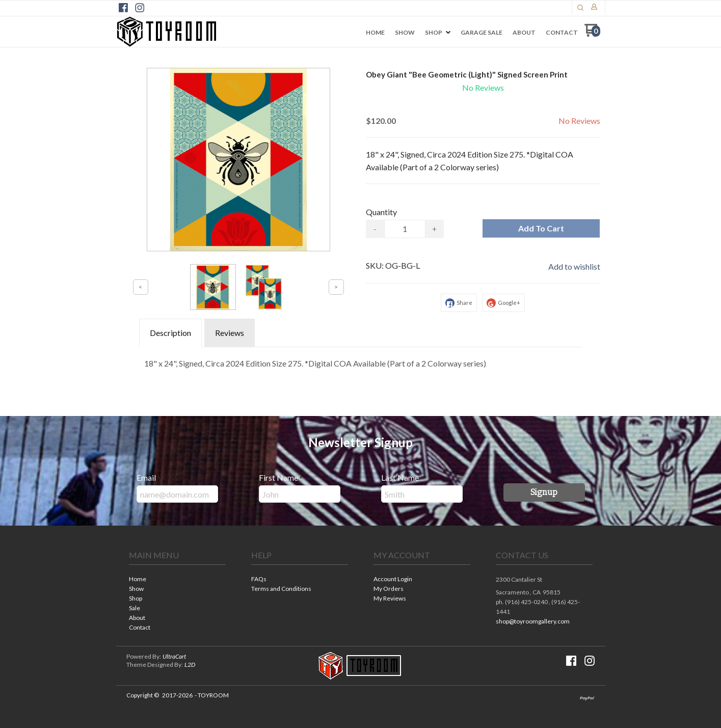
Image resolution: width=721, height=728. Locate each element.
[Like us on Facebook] (123, 8)
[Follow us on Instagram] (140, 8)
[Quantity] (405, 229)
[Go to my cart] (592, 34)
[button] (580, 8)
